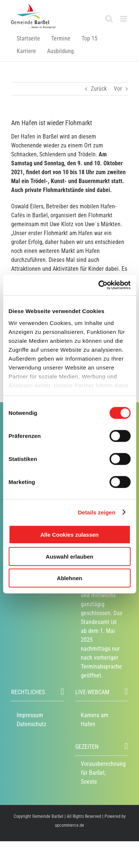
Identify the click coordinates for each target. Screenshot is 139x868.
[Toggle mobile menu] (124, 19)
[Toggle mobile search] (109, 19)
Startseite (28, 38)
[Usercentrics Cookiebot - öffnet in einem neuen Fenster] (99, 285)
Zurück (99, 89)
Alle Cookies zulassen (70, 535)
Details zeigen (97, 512)
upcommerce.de (69, 825)
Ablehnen (69, 578)
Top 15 (90, 38)
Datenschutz (32, 724)
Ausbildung (60, 51)
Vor (118, 89)
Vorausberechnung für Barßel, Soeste (103, 773)
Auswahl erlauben (69, 556)
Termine (61, 38)
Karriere (26, 51)
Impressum (30, 715)
